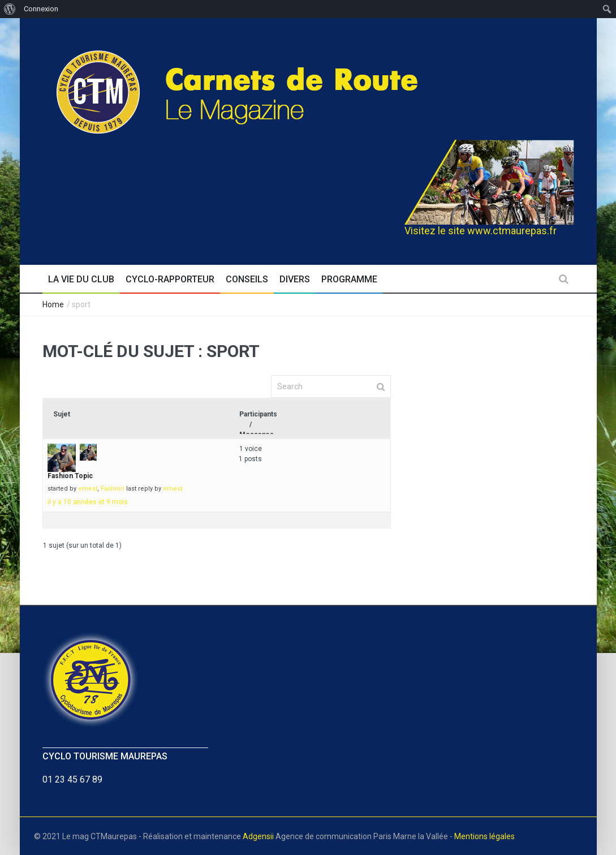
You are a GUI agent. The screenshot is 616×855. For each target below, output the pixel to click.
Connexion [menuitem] (41, 9)
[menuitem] (10, 9)
